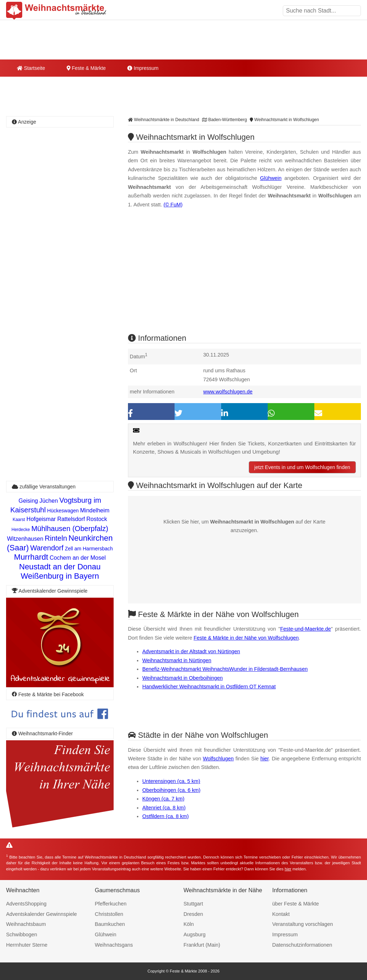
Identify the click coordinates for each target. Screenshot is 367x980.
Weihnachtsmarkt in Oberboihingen (183, 678)
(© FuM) (173, 205)
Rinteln (56, 538)
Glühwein (271, 178)
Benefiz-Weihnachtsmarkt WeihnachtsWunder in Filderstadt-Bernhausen (225, 669)
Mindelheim (95, 510)
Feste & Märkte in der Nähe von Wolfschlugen (246, 638)
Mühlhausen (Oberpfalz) (70, 529)
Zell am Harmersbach (89, 549)
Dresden (193, 914)
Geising (28, 501)
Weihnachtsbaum (26, 924)
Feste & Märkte (86, 68)
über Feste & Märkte (296, 904)
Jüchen (49, 501)
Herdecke (21, 530)
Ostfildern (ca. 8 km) (166, 816)
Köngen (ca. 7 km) (163, 799)
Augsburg (195, 934)
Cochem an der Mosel (78, 558)
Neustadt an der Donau (60, 567)
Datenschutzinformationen (302, 945)
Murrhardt (31, 557)
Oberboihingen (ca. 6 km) (171, 790)
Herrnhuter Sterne (27, 945)
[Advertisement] (244, 277)
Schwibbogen (22, 934)
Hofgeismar (41, 519)
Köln (189, 924)
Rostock (97, 519)
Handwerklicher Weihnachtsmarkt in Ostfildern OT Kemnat (209, 687)
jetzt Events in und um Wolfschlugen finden (302, 467)
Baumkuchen (110, 924)
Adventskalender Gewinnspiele (42, 914)
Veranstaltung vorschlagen (303, 924)
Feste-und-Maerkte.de (306, 629)
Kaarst (19, 520)
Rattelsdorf (71, 519)
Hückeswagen (63, 511)
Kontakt (281, 914)
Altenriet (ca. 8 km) (164, 808)
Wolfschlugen (218, 759)
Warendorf (47, 548)
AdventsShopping (26, 904)
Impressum (143, 68)
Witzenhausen (25, 539)
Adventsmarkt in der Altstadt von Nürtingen (191, 651)
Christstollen (109, 914)
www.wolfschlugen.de (228, 392)
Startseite (31, 68)
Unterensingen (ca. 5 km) (171, 781)
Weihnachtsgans (114, 945)
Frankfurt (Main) (202, 945)
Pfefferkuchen (111, 904)
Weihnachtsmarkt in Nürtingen (177, 660)
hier (264, 759)
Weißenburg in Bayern (60, 576)
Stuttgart (193, 904)
